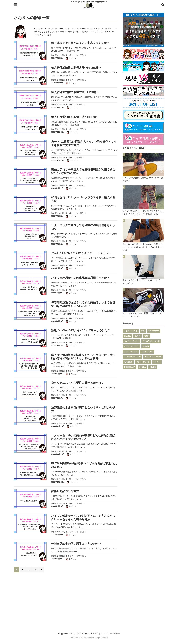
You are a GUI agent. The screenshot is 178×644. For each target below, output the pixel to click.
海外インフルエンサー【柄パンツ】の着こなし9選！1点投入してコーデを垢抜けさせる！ (143, 213)
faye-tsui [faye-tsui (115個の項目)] (157, 362)
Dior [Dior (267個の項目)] (143, 331)
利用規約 (95, 633)
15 (35, 569)
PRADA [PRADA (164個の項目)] (146, 346)
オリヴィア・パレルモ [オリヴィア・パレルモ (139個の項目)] (153, 357)
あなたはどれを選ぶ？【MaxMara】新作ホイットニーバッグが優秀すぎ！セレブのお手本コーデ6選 (143, 247)
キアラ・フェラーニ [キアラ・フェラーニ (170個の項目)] (131, 346)
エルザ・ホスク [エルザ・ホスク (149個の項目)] (147, 351)
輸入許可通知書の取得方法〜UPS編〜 (75, 92)
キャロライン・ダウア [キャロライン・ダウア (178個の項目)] (151, 341)
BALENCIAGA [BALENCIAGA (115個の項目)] (129, 367)
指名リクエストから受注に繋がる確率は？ (78, 383)
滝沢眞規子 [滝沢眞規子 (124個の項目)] (128, 362)
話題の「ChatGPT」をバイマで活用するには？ (81, 330)
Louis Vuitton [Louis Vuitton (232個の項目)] (154, 331)
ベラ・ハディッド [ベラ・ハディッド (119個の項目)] (143, 362)
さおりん (73, 58)
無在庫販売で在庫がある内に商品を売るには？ (80, 43)
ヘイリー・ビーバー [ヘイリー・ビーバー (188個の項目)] (131, 341)
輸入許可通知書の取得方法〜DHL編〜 (75, 117)
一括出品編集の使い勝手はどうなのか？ (76, 544)
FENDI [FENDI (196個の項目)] (147, 336)
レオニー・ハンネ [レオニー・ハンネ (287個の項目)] (131, 331)
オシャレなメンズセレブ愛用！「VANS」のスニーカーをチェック (143, 315)
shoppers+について (67, 633)
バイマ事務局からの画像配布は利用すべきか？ (80, 278)
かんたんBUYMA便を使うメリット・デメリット (81, 253)
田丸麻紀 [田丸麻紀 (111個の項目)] (142, 367)
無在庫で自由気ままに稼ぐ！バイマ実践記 (68, 55)
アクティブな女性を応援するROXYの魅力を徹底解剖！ (143, 179)
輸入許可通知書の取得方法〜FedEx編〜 (76, 68)
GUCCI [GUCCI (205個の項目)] (137, 336)
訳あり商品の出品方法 (65, 491)
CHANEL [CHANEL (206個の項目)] (127, 336)
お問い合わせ (83, 633)
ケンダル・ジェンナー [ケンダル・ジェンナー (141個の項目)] (132, 357)
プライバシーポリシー (110, 633)
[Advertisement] (89, 602)
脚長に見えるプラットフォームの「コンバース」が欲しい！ (142, 282)
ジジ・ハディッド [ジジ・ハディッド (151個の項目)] (131, 351)
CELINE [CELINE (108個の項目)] (153, 367)
